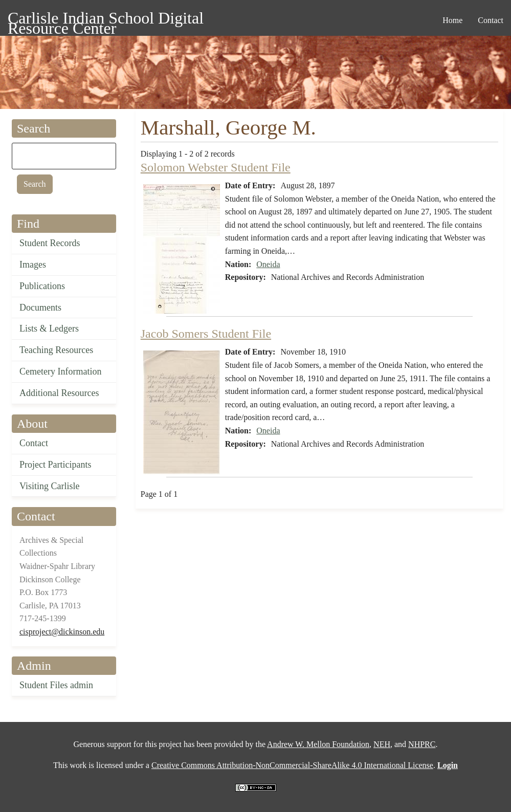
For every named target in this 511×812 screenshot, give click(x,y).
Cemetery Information (60, 371)
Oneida (268, 264)
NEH (382, 744)
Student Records (50, 243)
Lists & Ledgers (49, 328)
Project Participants (55, 465)
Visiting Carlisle (49, 486)
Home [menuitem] (452, 20)
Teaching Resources (56, 350)
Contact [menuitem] (491, 20)
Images (33, 265)
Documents (40, 308)
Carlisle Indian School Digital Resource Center (106, 20)
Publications (42, 286)
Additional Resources (59, 393)
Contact (34, 443)
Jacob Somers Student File (206, 334)
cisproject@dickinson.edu (62, 632)
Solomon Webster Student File (216, 167)
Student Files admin (56, 685)
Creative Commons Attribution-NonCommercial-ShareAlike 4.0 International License (292, 765)
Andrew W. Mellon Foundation (318, 744)
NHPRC (422, 744)
